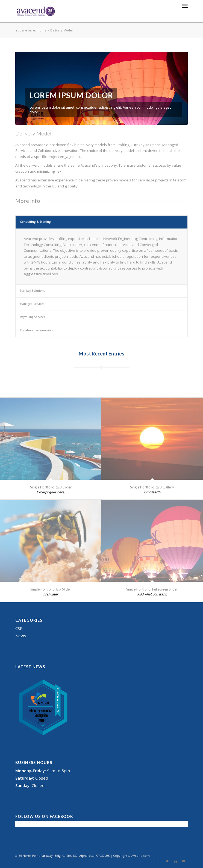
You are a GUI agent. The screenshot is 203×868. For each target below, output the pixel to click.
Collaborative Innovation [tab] (37, 330)
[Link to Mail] (184, 861)
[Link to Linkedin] (175, 861)
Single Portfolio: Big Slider (51, 589)
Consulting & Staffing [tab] (35, 222)
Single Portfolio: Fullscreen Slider (152, 589)
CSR (19, 628)
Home (42, 30)
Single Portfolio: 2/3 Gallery (152, 487)
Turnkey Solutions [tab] (32, 291)
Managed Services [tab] (32, 304)
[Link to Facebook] (159, 861)
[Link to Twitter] (167, 861)
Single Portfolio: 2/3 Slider (51, 487)
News (21, 636)
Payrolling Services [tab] (32, 317)
